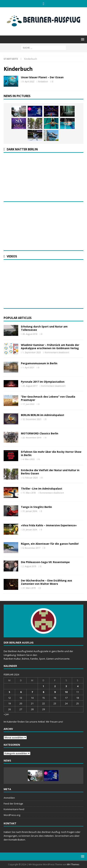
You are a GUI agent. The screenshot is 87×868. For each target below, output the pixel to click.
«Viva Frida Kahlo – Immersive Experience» (49, 525)
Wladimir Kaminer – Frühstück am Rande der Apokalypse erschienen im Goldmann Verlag (50, 347)
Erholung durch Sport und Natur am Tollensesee (44, 328)
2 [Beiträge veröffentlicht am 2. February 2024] (55, 686)
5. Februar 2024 (30, 478)
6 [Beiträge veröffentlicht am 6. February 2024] (21, 692)
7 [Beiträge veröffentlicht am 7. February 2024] (32, 692)
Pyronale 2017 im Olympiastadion (43, 382)
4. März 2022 (29, 459)
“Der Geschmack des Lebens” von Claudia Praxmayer (48, 398)
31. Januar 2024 (30, 511)
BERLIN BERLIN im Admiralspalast (43, 415)
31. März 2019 (29, 588)
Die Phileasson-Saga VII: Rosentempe (45, 562)
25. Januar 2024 (30, 529)
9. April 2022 (28, 81)
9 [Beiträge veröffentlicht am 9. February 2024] (55, 692)
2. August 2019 (29, 566)
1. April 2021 (28, 367)
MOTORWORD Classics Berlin (40, 433)
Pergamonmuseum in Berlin (39, 363)
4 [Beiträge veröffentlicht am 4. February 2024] (78, 686)
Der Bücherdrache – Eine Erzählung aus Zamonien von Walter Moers (47, 582)
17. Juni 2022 (28, 404)
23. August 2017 (30, 386)
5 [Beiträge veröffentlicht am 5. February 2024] (9, 692)
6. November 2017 (31, 548)
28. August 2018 (30, 334)
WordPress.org (12, 815)
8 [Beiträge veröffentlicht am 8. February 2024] (43, 692)
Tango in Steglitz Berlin (36, 507)
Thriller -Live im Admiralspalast (42, 489)
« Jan (6, 714)
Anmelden (9, 798)
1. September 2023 (32, 352)
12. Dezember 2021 (32, 419)
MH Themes (73, 864)
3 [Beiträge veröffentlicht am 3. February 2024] (66, 686)
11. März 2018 (29, 493)
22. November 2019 (32, 438)
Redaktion (43, 81)
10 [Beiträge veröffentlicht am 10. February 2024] (66, 692)
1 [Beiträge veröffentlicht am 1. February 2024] (43, 686)
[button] (82, 39)
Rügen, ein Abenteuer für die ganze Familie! (50, 544)
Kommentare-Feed (14, 809)
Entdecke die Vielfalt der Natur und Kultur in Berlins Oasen (50, 472)
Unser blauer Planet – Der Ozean (42, 77)
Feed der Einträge (13, 804)
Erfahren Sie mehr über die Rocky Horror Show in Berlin (51, 453)
